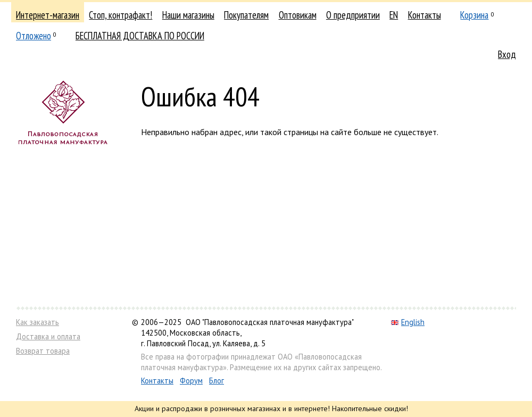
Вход (507, 54)
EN (394, 15)
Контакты (425, 15)
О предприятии (353, 15)
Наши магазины (188, 15)
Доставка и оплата (48, 336)
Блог (217, 381)
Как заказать (38, 322)
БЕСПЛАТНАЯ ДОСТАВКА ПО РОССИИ (140, 36)
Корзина (474, 15)
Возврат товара (43, 351)
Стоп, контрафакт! (120, 15)
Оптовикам (298, 15)
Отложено (34, 36)
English (408, 322)
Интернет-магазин (48, 15)
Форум (191, 381)
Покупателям (246, 15)
